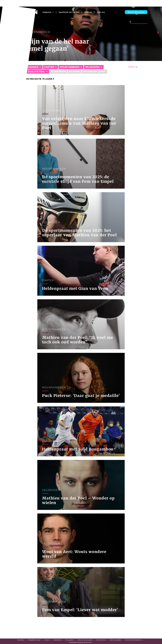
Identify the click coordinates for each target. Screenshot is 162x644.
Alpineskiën (58, 72)
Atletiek (74, 72)
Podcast (88, 12)
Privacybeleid (69, 640)
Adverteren (21, 640)
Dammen (33, 67)
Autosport (90, 72)
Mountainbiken (70, 67)
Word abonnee (136, 12)
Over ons (101, 12)
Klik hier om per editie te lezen (34, 79)
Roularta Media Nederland (133, 640)
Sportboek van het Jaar (69, 12)
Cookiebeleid (57, 640)
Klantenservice (101, 640)
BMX (103, 72)
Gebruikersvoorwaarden (85, 640)
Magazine (47, 12)
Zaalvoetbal (36, 72)
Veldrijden (92, 67)
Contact (47, 640)
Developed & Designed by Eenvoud (80, 642)
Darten (49, 67)
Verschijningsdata (115, 640)
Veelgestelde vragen (34, 640)
